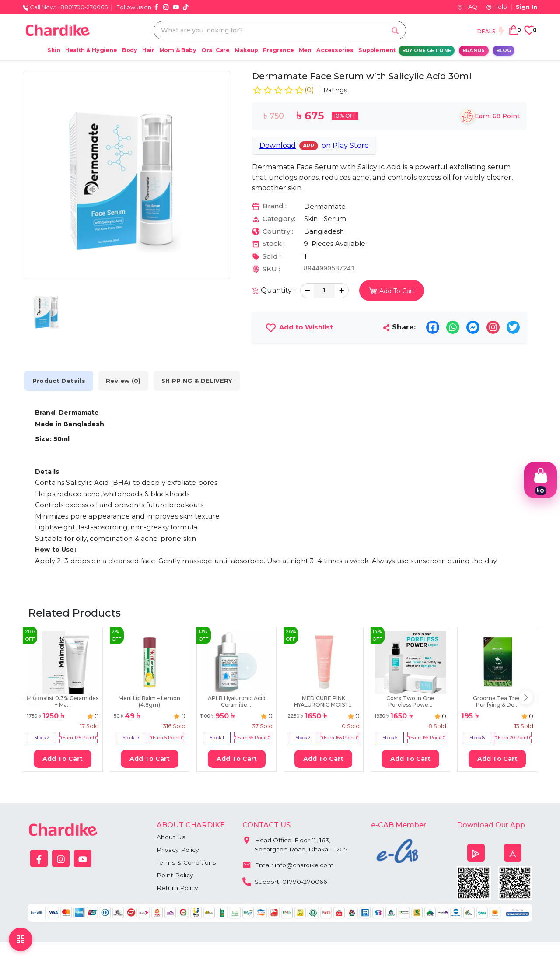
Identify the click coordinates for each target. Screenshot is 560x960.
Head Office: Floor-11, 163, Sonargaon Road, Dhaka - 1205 (295, 843)
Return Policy (177, 888)
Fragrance (278, 50)
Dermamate (325, 206)
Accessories (335, 50)
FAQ (467, 7)
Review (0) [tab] (127, 381)
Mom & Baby (178, 50)
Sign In (527, 7)
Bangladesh (324, 231)
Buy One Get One (427, 51)
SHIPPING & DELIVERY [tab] (202, 381)
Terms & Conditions (186, 862)
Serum (335, 219)
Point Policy (175, 875)
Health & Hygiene (91, 50)
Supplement (377, 50)
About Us (171, 837)
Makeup (246, 50)
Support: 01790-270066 (285, 881)
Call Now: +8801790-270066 (65, 7)
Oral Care (215, 50)
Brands (474, 51)
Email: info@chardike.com (288, 864)
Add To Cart (63, 759)
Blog (504, 51)
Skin (54, 50)
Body (130, 50)
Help (497, 7)
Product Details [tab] (60, 381)
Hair (148, 50)
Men (305, 50)
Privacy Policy (178, 850)
